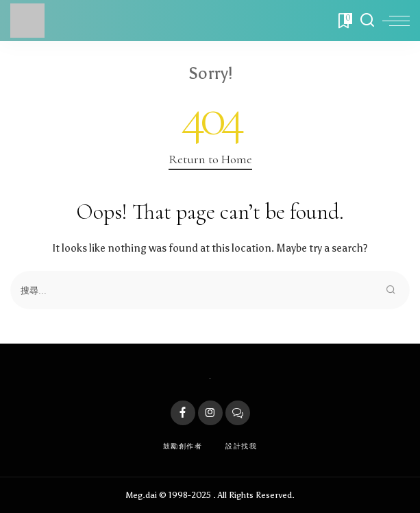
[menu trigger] (396, 21)
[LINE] (238, 413)
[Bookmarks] (344, 21)
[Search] (367, 21)
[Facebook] (183, 413)
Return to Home (210, 159)
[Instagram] (210, 413)
